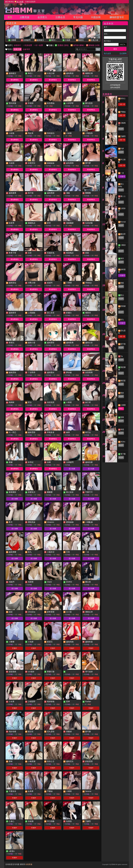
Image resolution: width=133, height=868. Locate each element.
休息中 (121, 129)
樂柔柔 (123, 381)
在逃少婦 (95, 40)
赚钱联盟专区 (117, 17)
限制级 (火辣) (94, 45)
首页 (10, 17)
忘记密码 (123, 53)
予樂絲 (123, 112)
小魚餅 (67, 40)
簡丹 (122, 258)
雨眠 (122, 283)
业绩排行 (17, 45)
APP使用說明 (115, 85)
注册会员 (60, 17)
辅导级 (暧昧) (79, 45)
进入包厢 (72, 469)
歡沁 (122, 295)
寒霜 (122, 429)
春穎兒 (81, 40)
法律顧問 (27, 40)
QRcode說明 (115, 87)
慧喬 (122, 417)
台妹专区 (26, 49)
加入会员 (107, 53)
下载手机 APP (115, 59)
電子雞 (123, 454)
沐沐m (123, 442)
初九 (122, 320)
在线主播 (17, 49)
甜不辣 (123, 344)
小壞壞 (123, 405)
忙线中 (15, 648)
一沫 (122, 173)
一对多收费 (27, 45)
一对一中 (122, 104)
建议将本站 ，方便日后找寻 (20, 2)
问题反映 (96, 17)
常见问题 (78, 17)
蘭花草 (123, 234)
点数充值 (25, 17)
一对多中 (122, 176)
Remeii (123, 222)
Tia (122, 356)
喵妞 (122, 393)
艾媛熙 (123, 136)
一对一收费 (38, 45)
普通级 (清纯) (63, 45)
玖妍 (122, 149)
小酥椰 (13, 40)
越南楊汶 (40, 40)
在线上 (121, 409)
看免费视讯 (15, 80)
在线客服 (29, 864)
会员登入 (42, 17)
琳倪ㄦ (54, 40)
